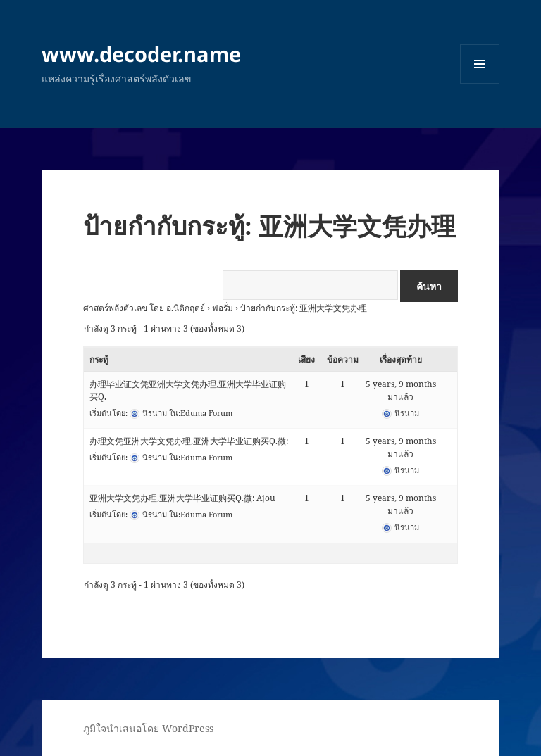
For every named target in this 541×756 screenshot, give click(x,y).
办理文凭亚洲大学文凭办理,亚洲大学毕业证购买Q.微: (189, 441)
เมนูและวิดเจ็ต (480, 64)
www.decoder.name (141, 54)
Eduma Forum (206, 413)
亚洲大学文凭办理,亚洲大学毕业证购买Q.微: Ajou (182, 498)
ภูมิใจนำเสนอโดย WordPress (148, 728)
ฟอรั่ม (223, 308)
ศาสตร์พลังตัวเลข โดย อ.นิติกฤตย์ (144, 308)
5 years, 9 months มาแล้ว (401, 390)
